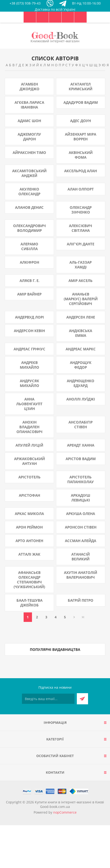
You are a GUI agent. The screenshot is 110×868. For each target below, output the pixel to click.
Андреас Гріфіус (29, 349)
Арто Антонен (29, 541)
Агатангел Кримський (81, 86)
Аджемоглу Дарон (29, 137)
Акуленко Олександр (29, 191)
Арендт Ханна (81, 445)
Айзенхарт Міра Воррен (81, 137)
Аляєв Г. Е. (29, 281)
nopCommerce (65, 812)
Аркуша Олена (81, 514)
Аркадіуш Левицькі (81, 498)
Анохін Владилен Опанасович (29, 427)
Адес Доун (81, 121)
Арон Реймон (29, 527)
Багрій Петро (81, 600)
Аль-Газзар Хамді (81, 265)
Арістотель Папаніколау (81, 479)
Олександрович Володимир (29, 228)
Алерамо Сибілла (29, 246)
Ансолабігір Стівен (81, 424)
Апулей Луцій (29, 445)
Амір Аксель (81, 281)
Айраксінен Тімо (29, 153)
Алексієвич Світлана (81, 228)
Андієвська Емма (81, 333)
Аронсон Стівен (81, 527)
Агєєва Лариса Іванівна (29, 105)
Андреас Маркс (81, 349)
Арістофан (29, 495)
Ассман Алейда (81, 541)
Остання (83, 617)
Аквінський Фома (81, 155)
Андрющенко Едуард (81, 383)
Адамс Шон (29, 121)
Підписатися (82, 699)
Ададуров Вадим (81, 102)
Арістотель (29, 477)
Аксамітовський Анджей (29, 173)
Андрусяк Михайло (29, 383)
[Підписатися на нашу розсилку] (48, 699)
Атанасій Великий (81, 557)
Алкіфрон (29, 262)
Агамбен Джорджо (29, 86)
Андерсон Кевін (29, 331)
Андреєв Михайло (29, 365)
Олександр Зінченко (81, 210)
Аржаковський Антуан (29, 461)
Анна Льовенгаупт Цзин (29, 404)
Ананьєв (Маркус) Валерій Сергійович (81, 299)
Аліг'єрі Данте (81, 244)
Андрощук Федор (81, 365)
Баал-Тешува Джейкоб (29, 603)
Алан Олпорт (81, 189)
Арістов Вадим (81, 459)
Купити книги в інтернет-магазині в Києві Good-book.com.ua (69, 804)
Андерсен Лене (81, 317)
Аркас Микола (29, 514)
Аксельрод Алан (81, 171)
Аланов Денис (29, 207)
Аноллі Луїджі (81, 399)
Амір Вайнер (29, 294)
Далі (74, 617)
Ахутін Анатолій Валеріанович (81, 575)
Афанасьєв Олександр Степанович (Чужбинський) (29, 580)
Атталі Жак (29, 554)
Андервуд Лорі (29, 317)
